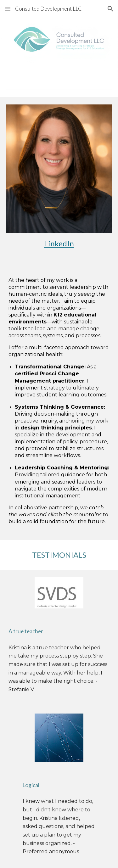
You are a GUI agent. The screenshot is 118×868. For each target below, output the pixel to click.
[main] (59, 244)
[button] (8, 9)
